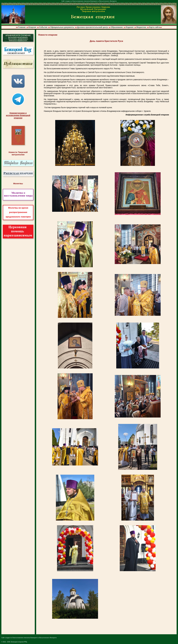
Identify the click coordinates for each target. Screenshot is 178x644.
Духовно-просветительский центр (92, 27)
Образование (117, 27)
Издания (130, 27)
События (43, 27)
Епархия (32, 27)
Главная (22, 27)
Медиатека (141, 27)
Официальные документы (62, 27)
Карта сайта (155, 27)
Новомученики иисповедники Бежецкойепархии (18, 115)
